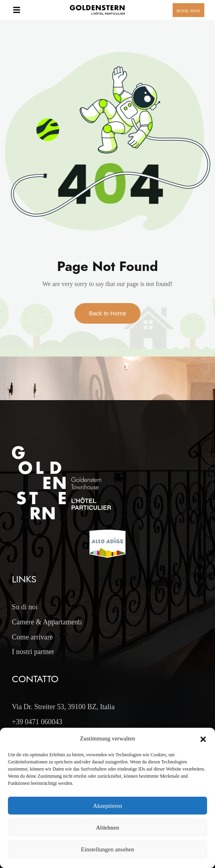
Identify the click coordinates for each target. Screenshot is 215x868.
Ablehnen (107, 828)
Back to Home (107, 313)
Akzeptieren (107, 806)
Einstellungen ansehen (107, 849)
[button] (203, 738)
